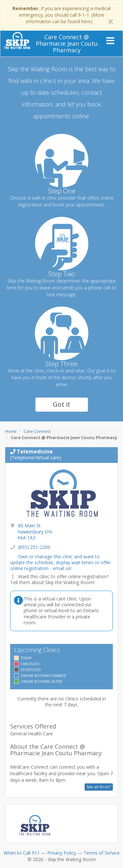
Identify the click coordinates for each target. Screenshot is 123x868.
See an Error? (99, 787)
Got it (61, 404)
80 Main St (35, 531)
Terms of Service (102, 853)
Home (11, 431)
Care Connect (37, 431)
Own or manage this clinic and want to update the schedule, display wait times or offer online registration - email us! (61, 562)
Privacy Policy (62, 853)
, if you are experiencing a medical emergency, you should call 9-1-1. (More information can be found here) (61, 15)
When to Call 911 (22, 853)
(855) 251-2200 (34, 547)
